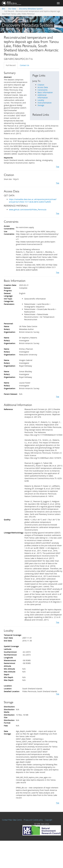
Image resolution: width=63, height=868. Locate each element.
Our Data (12, 9)
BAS (4, 9)
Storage (41, 105)
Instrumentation (45, 103)
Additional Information (43, 96)
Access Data (43, 87)
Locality (41, 100)
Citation (41, 85)
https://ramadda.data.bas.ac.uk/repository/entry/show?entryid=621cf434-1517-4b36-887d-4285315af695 (33, 201)
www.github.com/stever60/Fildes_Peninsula (28, 210)
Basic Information (45, 92)
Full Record (11, 65)
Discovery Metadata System (31, 9)
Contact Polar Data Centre (12, 820)
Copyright (48, 820)
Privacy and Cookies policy (33, 820)
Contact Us (25, 65)
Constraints (43, 90)
